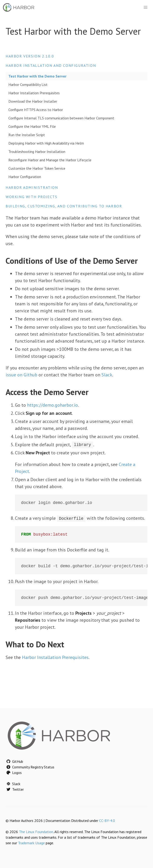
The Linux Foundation (36, 832)
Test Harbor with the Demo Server (37, 76)
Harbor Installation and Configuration (51, 65)
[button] (146, 7)
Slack (107, 375)
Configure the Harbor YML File (32, 126)
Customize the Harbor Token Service (37, 168)
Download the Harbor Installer (33, 101)
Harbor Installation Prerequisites (34, 93)
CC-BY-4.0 (107, 821)
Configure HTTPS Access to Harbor (36, 110)
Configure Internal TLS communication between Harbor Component (61, 118)
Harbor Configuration (25, 177)
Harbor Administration (32, 187)
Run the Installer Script (27, 135)
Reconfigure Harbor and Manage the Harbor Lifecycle (50, 160)
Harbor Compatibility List (28, 84)
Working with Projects (31, 197)
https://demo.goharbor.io (52, 405)
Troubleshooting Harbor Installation (37, 152)
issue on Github (21, 375)
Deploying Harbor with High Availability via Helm (46, 143)
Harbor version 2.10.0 (30, 56)
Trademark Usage (31, 843)
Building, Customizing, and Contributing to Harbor (64, 206)
